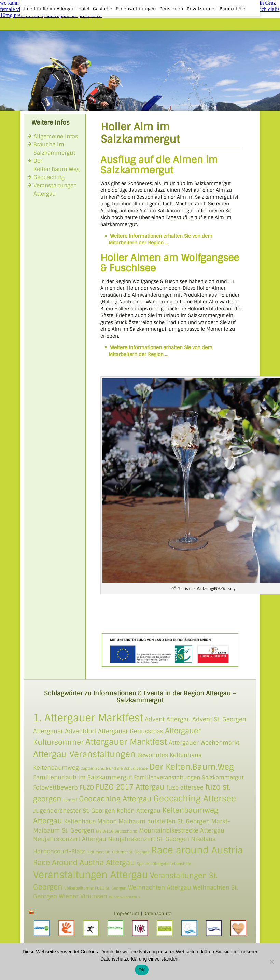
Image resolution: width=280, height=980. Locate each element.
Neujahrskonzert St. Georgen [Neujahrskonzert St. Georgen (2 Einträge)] (149, 839)
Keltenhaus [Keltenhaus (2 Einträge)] (80, 821)
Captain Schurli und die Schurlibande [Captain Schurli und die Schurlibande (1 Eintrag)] (114, 768)
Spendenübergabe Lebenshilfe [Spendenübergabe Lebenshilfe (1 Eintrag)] (164, 864)
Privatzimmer (201, 9)
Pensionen (171, 9)
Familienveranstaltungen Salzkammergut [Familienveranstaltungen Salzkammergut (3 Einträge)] (189, 778)
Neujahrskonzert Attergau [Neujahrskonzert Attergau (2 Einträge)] (70, 839)
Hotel (84, 9)
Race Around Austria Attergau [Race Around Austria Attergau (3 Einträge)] (84, 862)
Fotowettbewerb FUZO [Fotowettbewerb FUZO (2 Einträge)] (64, 787)
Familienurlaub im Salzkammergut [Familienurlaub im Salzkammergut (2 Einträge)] (83, 777)
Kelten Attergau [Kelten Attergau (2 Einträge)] (139, 811)
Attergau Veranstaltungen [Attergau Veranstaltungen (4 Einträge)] (84, 754)
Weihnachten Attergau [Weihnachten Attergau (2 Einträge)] (159, 887)
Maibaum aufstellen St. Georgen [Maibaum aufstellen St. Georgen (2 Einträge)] (164, 821)
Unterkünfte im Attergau (48, 9)
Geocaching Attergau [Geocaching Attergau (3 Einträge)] (115, 799)
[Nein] (271, 962)
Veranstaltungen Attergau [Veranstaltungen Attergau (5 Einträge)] (91, 875)
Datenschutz (157, 914)
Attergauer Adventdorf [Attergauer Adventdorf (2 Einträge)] (65, 731)
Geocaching (49, 177)
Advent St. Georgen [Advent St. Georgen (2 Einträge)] (219, 719)
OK (142, 970)
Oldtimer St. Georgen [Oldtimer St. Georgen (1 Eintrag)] (131, 852)
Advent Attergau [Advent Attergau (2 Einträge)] (168, 719)
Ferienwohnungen (136, 9)
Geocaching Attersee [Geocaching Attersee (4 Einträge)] (195, 799)
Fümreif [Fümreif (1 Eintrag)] (70, 800)
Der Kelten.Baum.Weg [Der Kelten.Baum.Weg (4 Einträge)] (192, 767)
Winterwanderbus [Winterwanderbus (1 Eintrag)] (125, 897)
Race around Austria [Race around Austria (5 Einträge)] (197, 850)
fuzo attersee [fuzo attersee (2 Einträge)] (185, 787)
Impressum (127, 914)
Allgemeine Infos (56, 136)
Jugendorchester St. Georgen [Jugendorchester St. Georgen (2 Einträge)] (74, 811)
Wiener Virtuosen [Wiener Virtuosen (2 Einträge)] (83, 896)
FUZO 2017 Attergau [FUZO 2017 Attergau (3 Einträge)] (130, 787)
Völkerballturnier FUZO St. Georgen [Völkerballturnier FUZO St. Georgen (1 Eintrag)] (95, 888)
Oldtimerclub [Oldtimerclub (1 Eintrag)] (99, 852)
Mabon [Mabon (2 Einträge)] (107, 821)
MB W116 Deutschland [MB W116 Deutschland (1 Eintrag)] (117, 831)
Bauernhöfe (233, 9)
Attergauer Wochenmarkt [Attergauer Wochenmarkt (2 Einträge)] (204, 743)
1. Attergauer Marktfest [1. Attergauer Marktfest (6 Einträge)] (88, 718)
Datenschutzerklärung (124, 959)
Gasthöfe (103, 9)
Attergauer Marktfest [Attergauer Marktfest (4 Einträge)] (126, 742)
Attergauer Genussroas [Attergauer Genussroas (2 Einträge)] (131, 731)
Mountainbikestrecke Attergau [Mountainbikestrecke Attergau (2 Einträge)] (182, 830)
